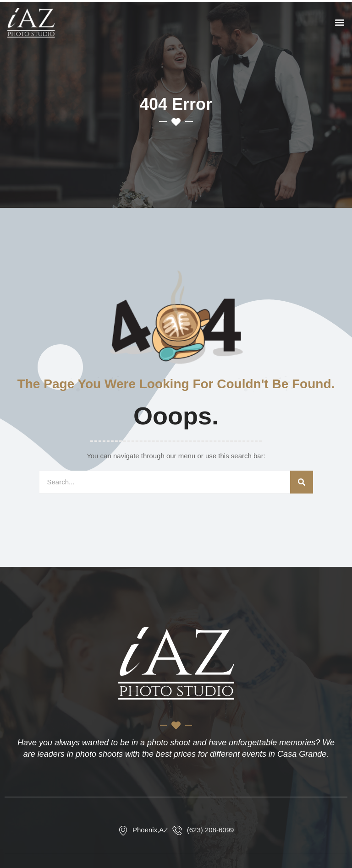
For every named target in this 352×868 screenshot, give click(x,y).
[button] (340, 23)
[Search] (302, 482)
